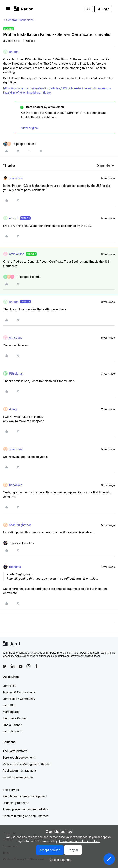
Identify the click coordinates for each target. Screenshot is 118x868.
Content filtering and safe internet (25, 816)
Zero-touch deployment (19, 757)
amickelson (17, 254)
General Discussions (20, 20)
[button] (8, 10)
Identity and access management (25, 796)
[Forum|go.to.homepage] (24, 9)
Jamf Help (10, 686)
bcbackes (16, 485)
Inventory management (18, 777)
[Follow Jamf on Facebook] (36, 666)
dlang (13, 409)
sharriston (16, 178)
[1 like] (19, 543)
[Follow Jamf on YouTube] (21, 666)
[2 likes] (20, 144)
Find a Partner (12, 725)
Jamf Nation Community (19, 699)
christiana (16, 337)
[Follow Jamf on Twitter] (5, 666)
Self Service (11, 790)
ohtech (14, 52)
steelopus (16, 449)
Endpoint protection (16, 803)
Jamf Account (12, 731)
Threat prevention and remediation (26, 809)
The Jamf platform (15, 751)
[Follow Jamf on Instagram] (29, 666)
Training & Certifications (19, 692)
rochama (15, 567)
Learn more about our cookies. (80, 841)
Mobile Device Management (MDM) (26, 764)
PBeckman (16, 373)
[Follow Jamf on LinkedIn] (13, 666)
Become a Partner (15, 718)
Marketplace (11, 712)
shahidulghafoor (20, 525)
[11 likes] (22, 277)
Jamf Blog (9, 705)
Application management (19, 771)
